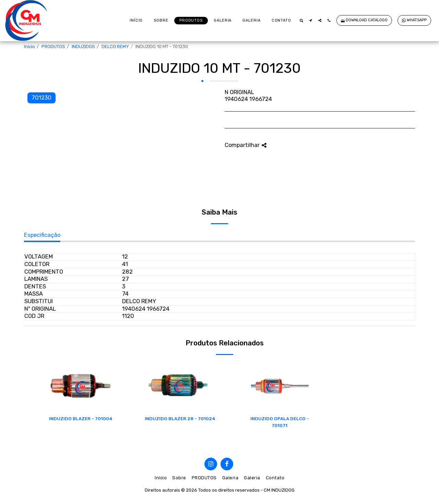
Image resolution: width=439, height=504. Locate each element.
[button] (301, 20)
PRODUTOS (53, 47)
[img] (81, 386)
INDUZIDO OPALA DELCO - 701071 (280, 422)
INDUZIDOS (83, 47)
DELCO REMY (115, 47)
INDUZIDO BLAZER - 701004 (81, 419)
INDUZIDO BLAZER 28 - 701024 (180, 419)
